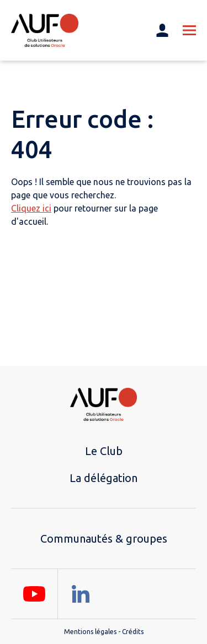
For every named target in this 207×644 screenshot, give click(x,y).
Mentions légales (90, 632)
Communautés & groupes (104, 539)
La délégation (104, 478)
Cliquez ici (31, 208)
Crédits (133, 632)
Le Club (104, 451)
